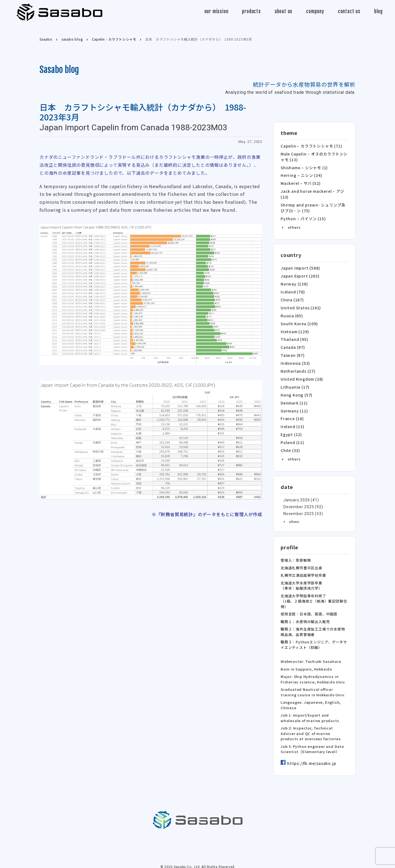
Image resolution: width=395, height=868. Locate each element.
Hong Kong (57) (295, 384)
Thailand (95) (294, 331)
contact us (349, 11)
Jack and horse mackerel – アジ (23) (311, 192)
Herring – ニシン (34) (300, 174)
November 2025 (297, 500)
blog (378, 11)
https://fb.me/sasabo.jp (310, 751)
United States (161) (300, 301)
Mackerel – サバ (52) (299, 181)
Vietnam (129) (294, 324)
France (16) (291, 407)
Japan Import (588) (299, 264)
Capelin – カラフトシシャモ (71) (310, 146)
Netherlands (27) (297, 362)
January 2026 (295, 486)
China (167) (292, 294)
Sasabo (59, 12)
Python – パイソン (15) (301, 215)
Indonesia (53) (295, 354)
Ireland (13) (292, 415)
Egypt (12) (290, 422)
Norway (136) (293, 279)
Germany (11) (294, 399)
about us (283, 11)
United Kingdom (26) (301, 369)
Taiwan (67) (292, 347)
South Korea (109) (298, 316)
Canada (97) (292, 339)
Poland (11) (292, 430)
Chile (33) (290, 437)
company (315, 11)
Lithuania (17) (294, 377)
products (251, 11)
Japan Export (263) (299, 271)
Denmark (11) (294, 392)
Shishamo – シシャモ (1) (303, 166)
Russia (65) (291, 309)
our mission (216, 11)
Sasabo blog (59, 70)
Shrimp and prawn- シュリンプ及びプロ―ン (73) (313, 204)
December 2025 (297, 493)
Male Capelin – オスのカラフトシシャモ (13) (314, 156)
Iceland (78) (292, 286)
